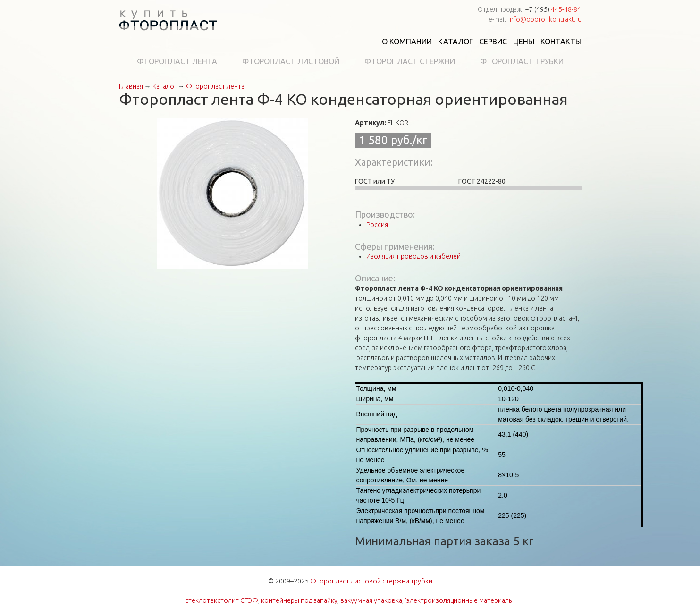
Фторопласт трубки (522, 61)
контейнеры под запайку (299, 600)
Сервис (493, 42)
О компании (407, 42)
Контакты (561, 42)
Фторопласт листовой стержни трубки (371, 581)
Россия (377, 225)
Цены (524, 42)
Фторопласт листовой (291, 61)
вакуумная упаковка (371, 600)
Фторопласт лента (177, 61)
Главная (131, 86)
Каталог (455, 42)
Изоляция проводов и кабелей (413, 256)
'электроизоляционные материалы (459, 600)
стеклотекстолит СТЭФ (222, 600)
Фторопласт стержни (410, 61)
